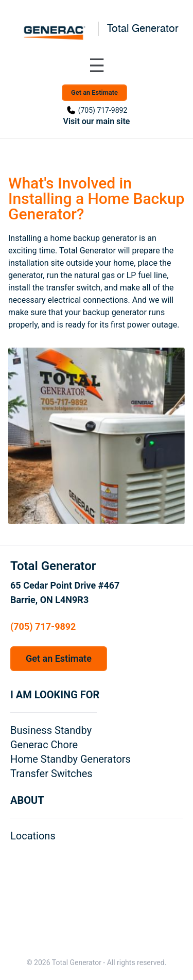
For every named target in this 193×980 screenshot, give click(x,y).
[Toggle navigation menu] (97, 66)
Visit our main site (97, 121)
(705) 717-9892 (103, 110)
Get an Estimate (94, 92)
